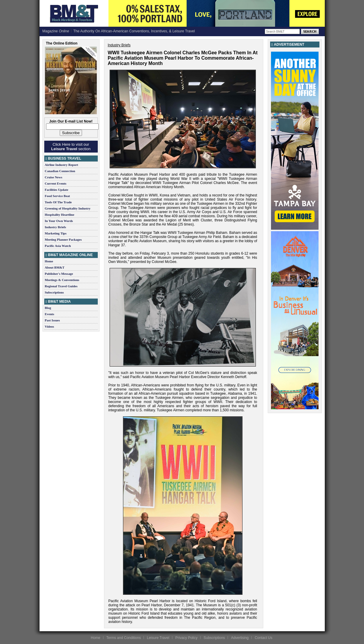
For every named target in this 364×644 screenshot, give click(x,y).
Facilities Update (57, 190)
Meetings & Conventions (62, 280)
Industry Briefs (56, 227)
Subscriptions (54, 292)
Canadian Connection (60, 171)
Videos (49, 326)
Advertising (240, 638)
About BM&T (55, 267)
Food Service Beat (57, 196)
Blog (48, 308)
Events (50, 314)
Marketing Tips (56, 233)
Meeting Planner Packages (63, 239)
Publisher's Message (59, 274)
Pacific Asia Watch (58, 246)
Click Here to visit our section (71, 147)
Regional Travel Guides (61, 286)
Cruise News (54, 177)
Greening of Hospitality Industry (68, 208)
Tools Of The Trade (58, 202)
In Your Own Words (59, 221)
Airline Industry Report (62, 165)
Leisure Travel (158, 638)
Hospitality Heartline (60, 215)
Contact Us (263, 638)
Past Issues (52, 320)
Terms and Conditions (124, 638)
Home (49, 261)
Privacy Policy (186, 638)
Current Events (56, 183)
